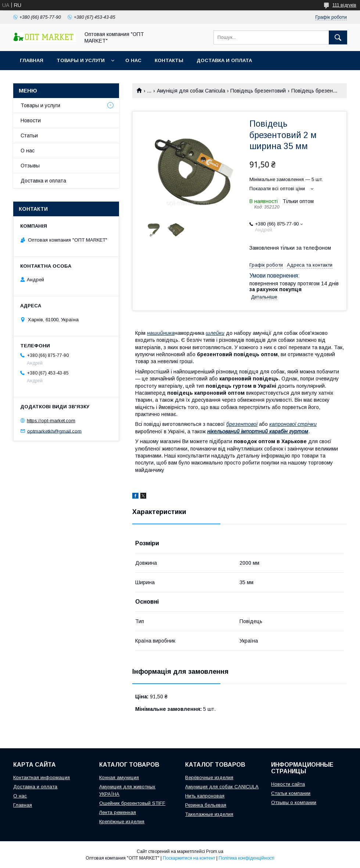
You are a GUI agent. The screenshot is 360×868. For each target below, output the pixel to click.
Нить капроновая (205, 796)
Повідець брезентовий (258, 91)
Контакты (169, 60)
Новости (31, 120)
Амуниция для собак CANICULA (222, 787)
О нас (133, 60)
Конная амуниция (119, 777)
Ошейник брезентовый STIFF (132, 803)
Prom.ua (215, 851)
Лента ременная (118, 812)
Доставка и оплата (224, 60)
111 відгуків (344, 5)
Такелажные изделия (209, 814)
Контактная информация (42, 777)
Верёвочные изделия (209, 777)
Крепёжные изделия (122, 822)
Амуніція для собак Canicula (191, 91)
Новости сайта (288, 784)
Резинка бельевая (206, 805)
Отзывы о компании (294, 802)
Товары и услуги (81, 60)
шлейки (215, 333)
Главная (32, 60)
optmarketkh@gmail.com (54, 431)
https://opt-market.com (51, 421)
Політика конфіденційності (246, 858)
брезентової (242, 424)
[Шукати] (338, 37)
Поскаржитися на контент (189, 858)
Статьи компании (291, 793)
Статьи (29, 135)
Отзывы (30, 166)
